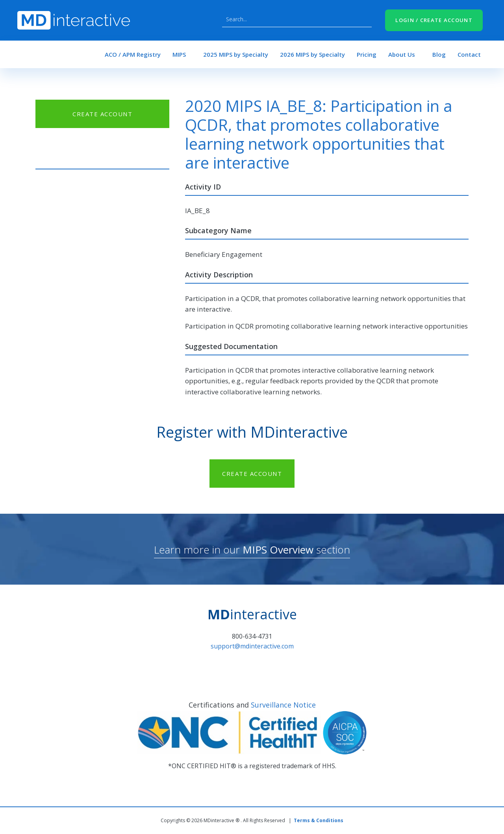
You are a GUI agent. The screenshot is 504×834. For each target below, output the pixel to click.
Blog (439, 54)
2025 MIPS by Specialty (236, 54)
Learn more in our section (252, 550)
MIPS (179, 54)
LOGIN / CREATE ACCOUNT (434, 20)
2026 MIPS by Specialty (312, 54)
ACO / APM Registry (133, 54)
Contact (469, 54)
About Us (402, 54)
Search (364, 19)
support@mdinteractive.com (252, 646)
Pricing (367, 54)
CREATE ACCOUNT (102, 114)
